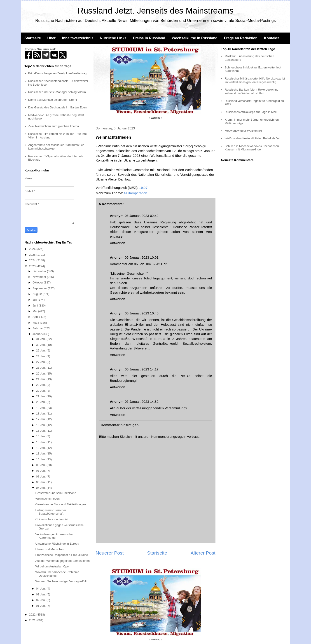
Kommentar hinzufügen (120, 425)
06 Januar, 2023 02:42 (142, 216)
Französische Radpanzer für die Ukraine (62, 555)
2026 (33, 249)
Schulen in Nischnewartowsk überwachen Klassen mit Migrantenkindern (252, 148)
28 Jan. (41, 356)
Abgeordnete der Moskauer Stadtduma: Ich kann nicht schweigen (56, 147)
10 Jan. (41, 459)
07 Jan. (41, 477)
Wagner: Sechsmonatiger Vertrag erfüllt (61, 581)
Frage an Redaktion (241, 38)
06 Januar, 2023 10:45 (142, 313)
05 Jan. (41, 488)
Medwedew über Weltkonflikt (243, 131)
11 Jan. (41, 453)
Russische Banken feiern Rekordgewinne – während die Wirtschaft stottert (253, 91)
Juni (36, 306)
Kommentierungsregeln (169, 437)
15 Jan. (41, 431)
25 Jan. (41, 374)
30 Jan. (41, 345)
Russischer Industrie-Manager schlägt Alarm (57, 92)
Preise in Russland (149, 38)
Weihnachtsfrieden (48, 499)
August (37, 294)
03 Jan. (41, 594)
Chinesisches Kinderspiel (52, 519)
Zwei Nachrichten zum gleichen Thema (54, 126)
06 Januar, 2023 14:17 (142, 369)
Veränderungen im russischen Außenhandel (55, 536)
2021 (33, 620)
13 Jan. (41, 442)
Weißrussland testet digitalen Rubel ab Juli (252, 138)
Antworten (118, 243)
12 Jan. (41, 448)
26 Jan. (41, 368)
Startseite (33, 38)
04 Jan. (41, 589)
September (40, 288)
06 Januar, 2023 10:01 (142, 257)
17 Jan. (41, 419)
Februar (38, 328)
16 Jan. (41, 425)
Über (51, 38)
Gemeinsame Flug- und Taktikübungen (61, 504)
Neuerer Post (110, 553)
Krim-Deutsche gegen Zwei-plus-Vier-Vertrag (57, 73)
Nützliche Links (113, 38)
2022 (33, 615)
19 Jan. (41, 408)
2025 (33, 255)
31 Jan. (41, 339)
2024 (33, 260)
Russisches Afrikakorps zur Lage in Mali (251, 112)
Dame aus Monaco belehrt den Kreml (53, 100)
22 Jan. (41, 391)
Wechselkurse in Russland (194, 38)
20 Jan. (41, 402)
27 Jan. (41, 362)
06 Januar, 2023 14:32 (142, 402)
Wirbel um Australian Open (53, 566)
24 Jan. (41, 379)
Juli (35, 300)
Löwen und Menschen (50, 549)
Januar (37, 334)
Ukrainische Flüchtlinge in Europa (57, 544)
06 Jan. (41, 482)
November (40, 277)
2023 (33, 266)
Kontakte (272, 38)
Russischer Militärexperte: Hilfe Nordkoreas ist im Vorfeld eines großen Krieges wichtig (255, 80)
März (36, 323)
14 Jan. (41, 436)
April (36, 317)
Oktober (38, 282)
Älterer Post (203, 553)
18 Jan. (41, 413)
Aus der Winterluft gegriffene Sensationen (63, 561)
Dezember (40, 271)
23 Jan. (41, 385)
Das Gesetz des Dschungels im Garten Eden (57, 107)
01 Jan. (41, 606)
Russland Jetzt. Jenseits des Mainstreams (155, 11)
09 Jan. (41, 465)
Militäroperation (136, 193)
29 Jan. (41, 350)
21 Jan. (41, 396)
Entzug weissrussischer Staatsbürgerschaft (51, 512)
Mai (35, 311)
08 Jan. (41, 471)
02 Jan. (41, 600)
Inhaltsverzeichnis (78, 38)
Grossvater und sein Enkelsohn (56, 493)
